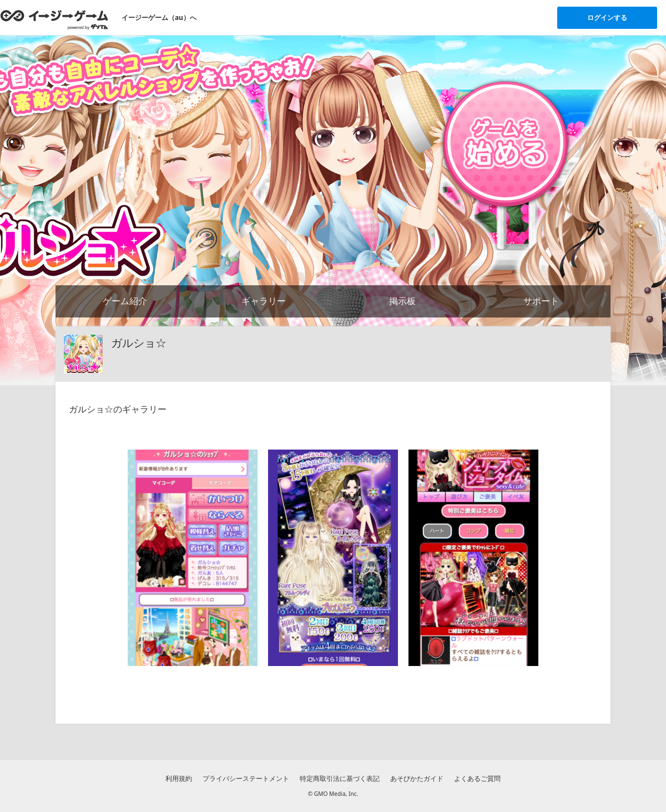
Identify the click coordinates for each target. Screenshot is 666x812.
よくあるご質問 (477, 778)
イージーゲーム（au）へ (159, 17)
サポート (541, 301)
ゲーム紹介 (125, 301)
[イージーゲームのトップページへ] (54, 19)
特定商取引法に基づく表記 (340, 778)
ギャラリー (264, 301)
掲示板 (402, 301)
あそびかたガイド (417, 778)
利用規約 (179, 778)
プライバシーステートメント (246, 778)
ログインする (607, 17)
